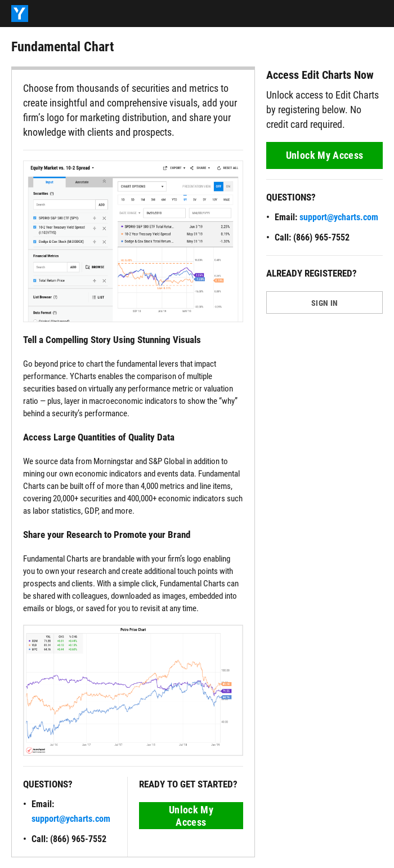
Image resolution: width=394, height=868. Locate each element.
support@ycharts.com (71, 819)
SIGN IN (324, 303)
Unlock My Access (191, 816)
